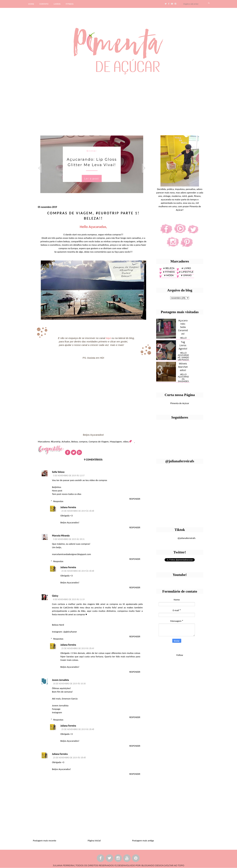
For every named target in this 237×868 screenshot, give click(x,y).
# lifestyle (186, 272)
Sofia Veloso (58, 472)
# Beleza (169, 268)
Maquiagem (116, 442)
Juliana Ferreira (68, 507)
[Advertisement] (101, 103)
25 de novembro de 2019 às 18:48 (78, 511)
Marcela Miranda (61, 536)
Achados (66, 442)
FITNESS (70, 4)
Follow (180, 655)
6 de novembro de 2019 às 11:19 (69, 599)
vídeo (126, 442)
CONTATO (44, 4)
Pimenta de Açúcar (180, 403)
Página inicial (94, 841)
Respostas (58, 501)
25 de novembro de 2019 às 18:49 (78, 648)
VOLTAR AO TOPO (175, 865)
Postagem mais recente (45, 841)
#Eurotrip (56, 442)
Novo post (57, 491)
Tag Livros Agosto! (183, 345)
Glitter (92, 151)
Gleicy (55, 596)
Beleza (74, 442)
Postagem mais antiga (143, 841)
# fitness (169, 272)
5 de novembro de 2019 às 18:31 (69, 539)
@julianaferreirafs (186, 538)
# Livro (186, 268)
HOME (31, 4)
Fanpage (56, 709)
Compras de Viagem (99, 442)
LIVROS (57, 4)
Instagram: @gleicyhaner (65, 632)
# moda (169, 276)
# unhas (186, 276)
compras (83, 442)
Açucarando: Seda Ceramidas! (183, 327)
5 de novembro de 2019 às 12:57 (69, 476)
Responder (135, 499)
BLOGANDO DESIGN (152, 865)
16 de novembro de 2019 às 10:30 (69, 684)
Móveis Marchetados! (183, 367)
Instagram (57, 712)
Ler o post (92, 178)
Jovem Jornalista (60, 680)
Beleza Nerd (58, 625)
